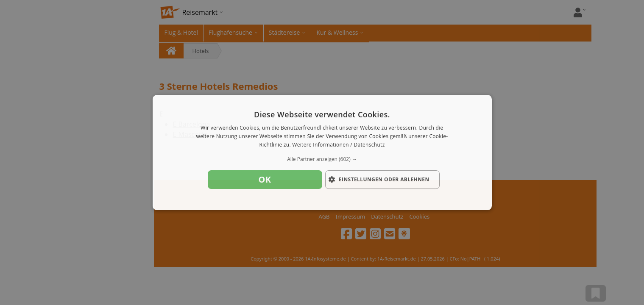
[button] (322, 159)
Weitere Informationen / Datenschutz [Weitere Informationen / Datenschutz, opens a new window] (338, 145)
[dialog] (322, 152)
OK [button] (265, 179)
